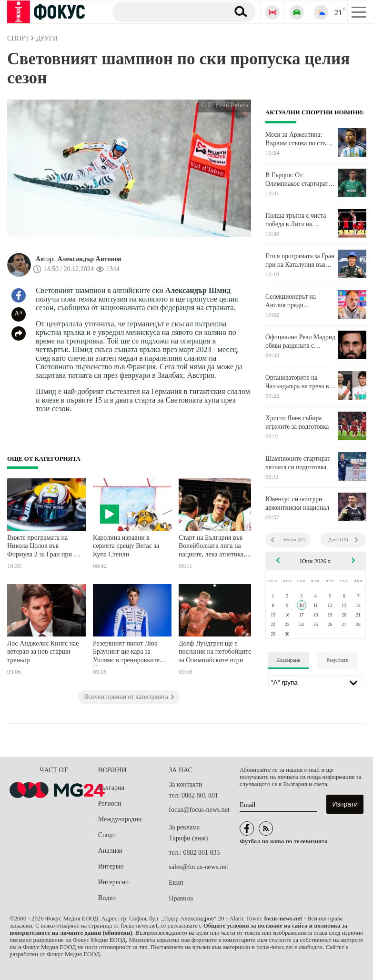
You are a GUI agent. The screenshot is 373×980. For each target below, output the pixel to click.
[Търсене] (167, 11)
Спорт (107, 835)
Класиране (288, 660)
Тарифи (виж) (188, 838)
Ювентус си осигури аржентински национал (297, 503)
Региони (110, 803)
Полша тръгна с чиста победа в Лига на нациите (296, 220)
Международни (120, 819)
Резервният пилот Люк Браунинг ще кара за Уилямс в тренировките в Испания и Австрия (129, 653)
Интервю (111, 866)
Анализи (110, 851)
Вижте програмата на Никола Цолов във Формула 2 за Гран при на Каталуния (44, 547)
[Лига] (316, 682)
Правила (181, 898)
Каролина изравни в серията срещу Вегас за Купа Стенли (126, 546)
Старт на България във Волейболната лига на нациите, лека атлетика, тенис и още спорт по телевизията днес (212, 547)
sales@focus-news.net (198, 867)
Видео (107, 898)
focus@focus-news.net (199, 810)
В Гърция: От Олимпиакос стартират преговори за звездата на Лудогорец (299, 180)
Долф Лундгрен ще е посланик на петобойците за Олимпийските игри (215, 652)
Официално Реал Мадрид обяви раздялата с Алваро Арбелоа (300, 342)
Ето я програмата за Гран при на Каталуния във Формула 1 (300, 261)
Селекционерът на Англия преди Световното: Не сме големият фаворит (292, 301)
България (111, 788)
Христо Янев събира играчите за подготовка (297, 422)
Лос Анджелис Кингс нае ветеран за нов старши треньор (43, 652)
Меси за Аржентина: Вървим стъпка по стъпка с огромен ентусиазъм (300, 139)
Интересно (113, 882)
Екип (176, 883)
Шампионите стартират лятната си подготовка (298, 463)
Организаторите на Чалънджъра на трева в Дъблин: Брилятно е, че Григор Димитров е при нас (298, 382)
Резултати (338, 660)
